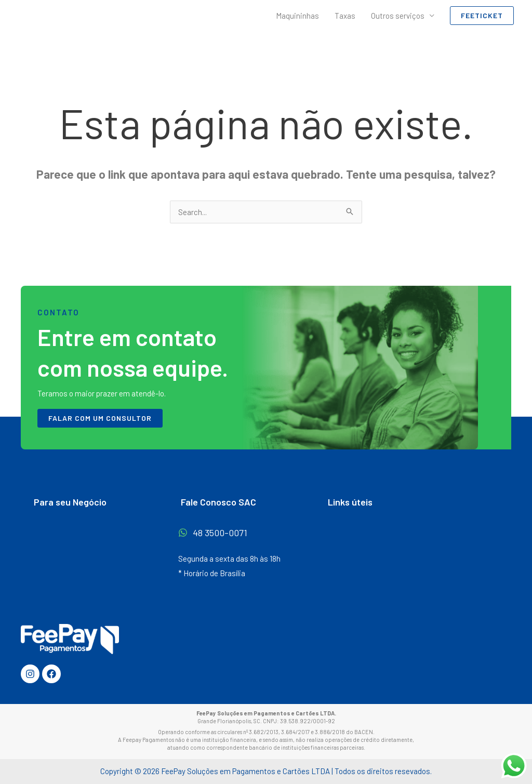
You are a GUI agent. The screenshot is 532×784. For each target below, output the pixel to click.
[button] (482, 16)
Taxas (345, 16)
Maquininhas (297, 16)
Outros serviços (398, 16)
